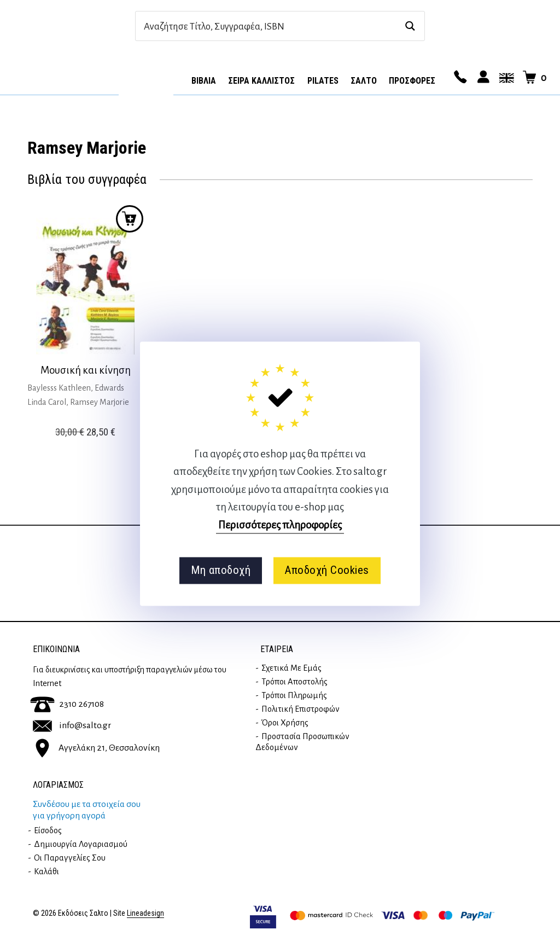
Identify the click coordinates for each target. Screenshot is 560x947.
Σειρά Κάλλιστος (261, 81)
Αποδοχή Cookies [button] (327, 571)
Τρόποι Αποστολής (294, 682)
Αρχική (146, 77)
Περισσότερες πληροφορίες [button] (280, 525)
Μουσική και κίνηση (86, 370)
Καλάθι (46, 872)
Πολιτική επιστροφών (301, 709)
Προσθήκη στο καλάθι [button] (130, 219)
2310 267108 (67, 704)
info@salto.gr (72, 725)
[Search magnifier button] (410, 26)
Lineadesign (145, 913)
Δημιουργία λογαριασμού (81, 844)
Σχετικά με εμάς (291, 668)
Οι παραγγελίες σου (70, 858)
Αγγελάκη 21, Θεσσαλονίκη (96, 748)
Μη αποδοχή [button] (221, 571)
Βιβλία (204, 81)
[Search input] (268, 26)
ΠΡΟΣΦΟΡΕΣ (412, 81)
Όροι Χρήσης (285, 723)
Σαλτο (364, 81)
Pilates (323, 81)
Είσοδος (48, 830)
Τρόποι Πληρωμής (294, 695)
